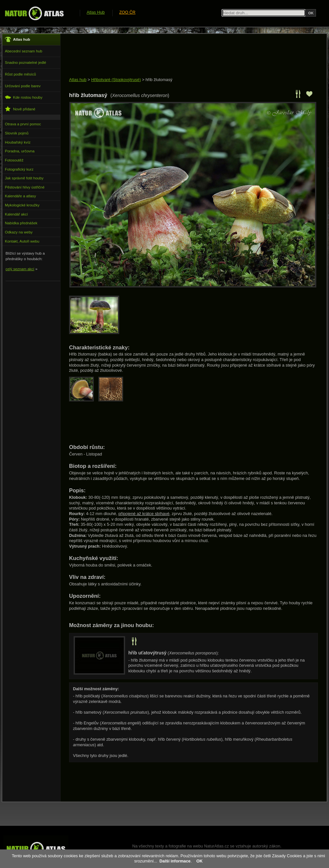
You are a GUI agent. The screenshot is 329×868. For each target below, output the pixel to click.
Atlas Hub (96, 12)
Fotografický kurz (19, 169)
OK (200, 861)
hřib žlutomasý (159, 80)
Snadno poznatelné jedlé (26, 63)
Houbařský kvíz (18, 142)
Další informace (175, 861)
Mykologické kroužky (22, 205)
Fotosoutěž (14, 160)
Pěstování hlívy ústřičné (25, 187)
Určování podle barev (23, 86)
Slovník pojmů (17, 133)
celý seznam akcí (20, 269)
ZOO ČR (127, 12)
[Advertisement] (188, 56)
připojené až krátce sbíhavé (144, 514)
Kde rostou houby (24, 97)
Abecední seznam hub (24, 51)
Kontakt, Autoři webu (22, 241)
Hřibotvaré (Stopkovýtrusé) (116, 80)
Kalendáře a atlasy (20, 196)
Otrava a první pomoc (23, 124)
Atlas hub (78, 80)
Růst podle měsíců (20, 74)
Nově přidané (20, 109)
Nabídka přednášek (21, 223)
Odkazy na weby (19, 232)
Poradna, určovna (20, 151)
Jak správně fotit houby (24, 178)
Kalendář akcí (16, 214)
